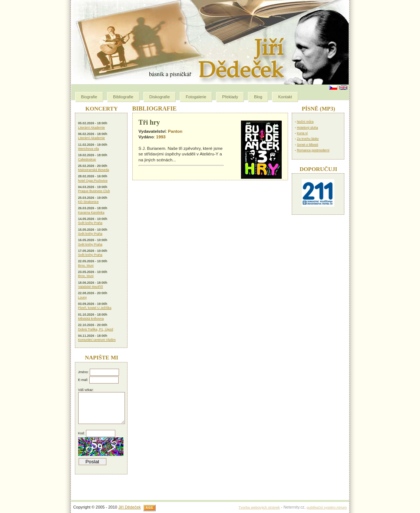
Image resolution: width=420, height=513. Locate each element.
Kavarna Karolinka (91, 213)
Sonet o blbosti (307, 145)
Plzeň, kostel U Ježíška (95, 308)
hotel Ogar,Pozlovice (93, 181)
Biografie (89, 97)
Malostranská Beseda (94, 170)
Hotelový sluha (307, 128)
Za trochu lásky (308, 139)
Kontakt (285, 97)
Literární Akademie (92, 128)
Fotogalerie (196, 97)
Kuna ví (302, 133)
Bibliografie (123, 97)
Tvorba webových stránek (259, 507)
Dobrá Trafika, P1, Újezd (96, 329)
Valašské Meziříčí (91, 287)
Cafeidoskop (87, 160)
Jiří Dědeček (129, 507)
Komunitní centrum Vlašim (97, 340)
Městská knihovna (91, 319)
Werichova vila (89, 149)
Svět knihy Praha (90, 223)
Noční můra (305, 122)
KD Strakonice (89, 202)
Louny (83, 297)
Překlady (230, 97)
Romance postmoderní (313, 150)
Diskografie (160, 97)
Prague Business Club (94, 191)
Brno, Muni (86, 266)
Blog (258, 97)
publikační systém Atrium (327, 507)
